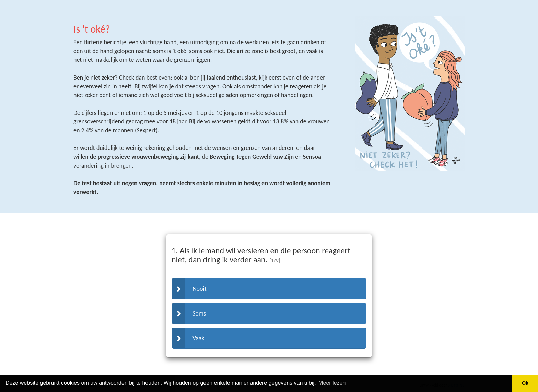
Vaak (188, 338)
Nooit (189, 289)
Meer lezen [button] (332, 383)
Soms (189, 313)
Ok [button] (525, 383)
